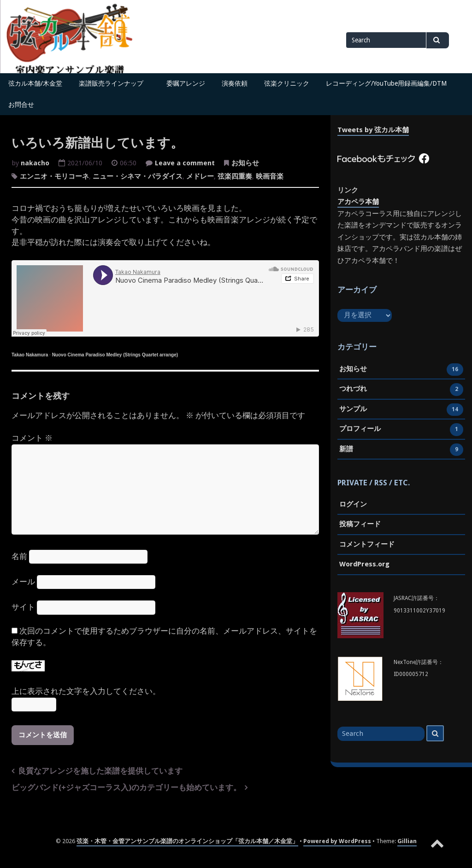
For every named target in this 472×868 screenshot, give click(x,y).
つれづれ (353, 390)
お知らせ (245, 163)
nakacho (35, 163)
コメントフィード (367, 544)
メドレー (200, 176)
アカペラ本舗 (358, 202)
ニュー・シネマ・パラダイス (138, 176)
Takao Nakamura (30, 355)
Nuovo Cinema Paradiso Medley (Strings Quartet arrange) (115, 355)
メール (23, 582)
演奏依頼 (235, 83)
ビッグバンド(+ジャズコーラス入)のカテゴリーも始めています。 (126, 788)
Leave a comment (185, 164)
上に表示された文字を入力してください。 (86, 691)
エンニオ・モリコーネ (54, 176)
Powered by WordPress (337, 841)
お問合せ (21, 105)
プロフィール (360, 430)
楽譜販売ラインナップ (114, 83)
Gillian (407, 841)
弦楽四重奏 (235, 176)
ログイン (353, 504)
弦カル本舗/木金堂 (35, 83)
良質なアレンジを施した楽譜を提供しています (100, 771)
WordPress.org (364, 564)
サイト (23, 607)
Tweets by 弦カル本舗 (373, 130)
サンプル (353, 410)
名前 (19, 556)
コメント (32, 438)
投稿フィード (360, 524)
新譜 (346, 450)
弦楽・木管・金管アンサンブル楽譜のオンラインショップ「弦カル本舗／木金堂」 (187, 841)
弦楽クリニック (287, 83)
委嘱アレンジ (186, 83)
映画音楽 (270, 176)
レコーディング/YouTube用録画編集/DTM (386, 83)
